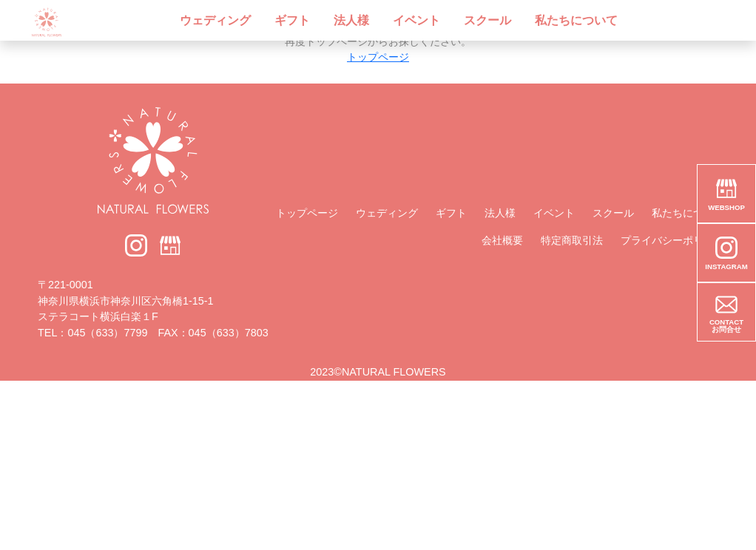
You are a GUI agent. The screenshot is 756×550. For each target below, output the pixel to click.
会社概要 (502, 240)
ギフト (292, 20)
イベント (416, 20)
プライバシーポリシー (672, 240)
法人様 (351, 20)
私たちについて (576, 20)
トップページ (378, 57)
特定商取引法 (572, 240)
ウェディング (215, 20)
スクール (487, 20)
